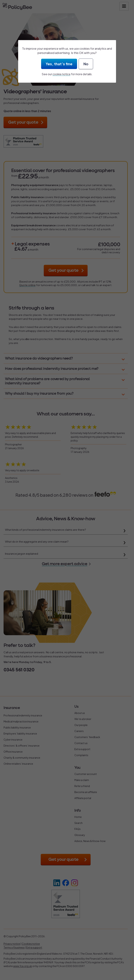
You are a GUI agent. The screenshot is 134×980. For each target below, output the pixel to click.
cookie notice (61, 74)
